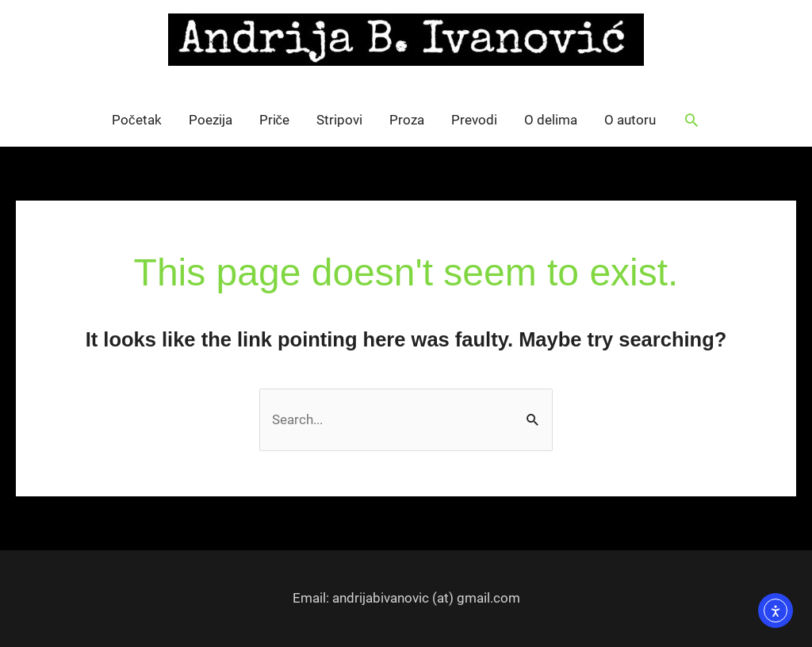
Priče (275, 120)
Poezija (211, 120)
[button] (691, 120)
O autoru (630, 120)
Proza (407, 120)
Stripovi (339, 120)
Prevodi (474, 120)
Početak (137, 120)
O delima (551, 120)
